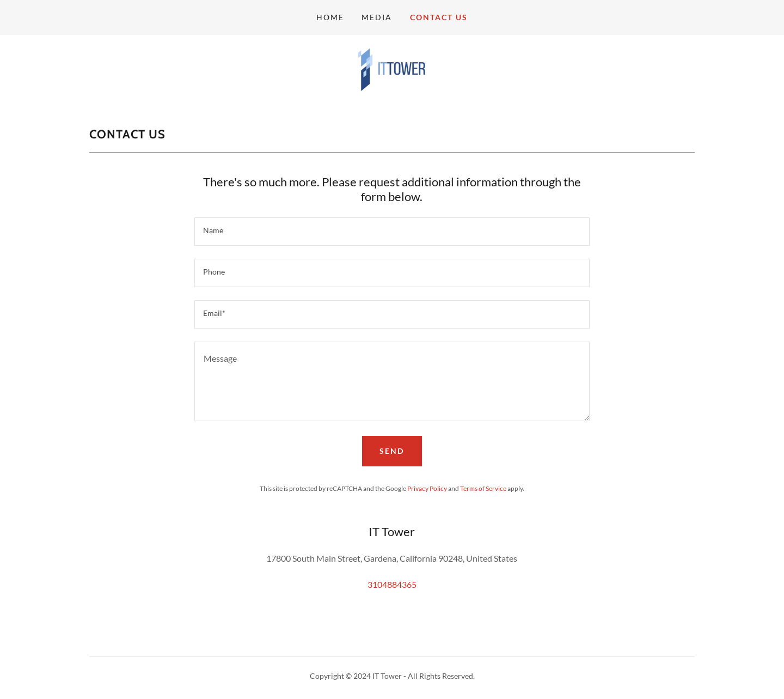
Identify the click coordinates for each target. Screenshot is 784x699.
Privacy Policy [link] (427, 488)
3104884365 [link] (392, 584)
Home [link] (330, 17)
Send (392, 451)
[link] (392, 68)
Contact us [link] (439, 17)
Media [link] (377, 17)
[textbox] (392, 232)
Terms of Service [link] (483, 488)
